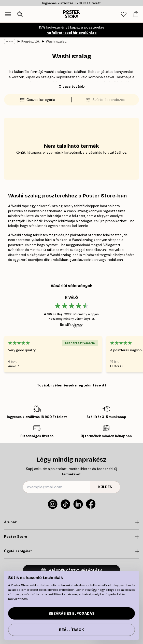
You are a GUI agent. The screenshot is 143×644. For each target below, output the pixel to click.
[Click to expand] (71, 522)
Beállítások (71, 630)
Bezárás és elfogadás (72, 614)
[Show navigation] (8, 14)
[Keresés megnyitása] (20, 14)
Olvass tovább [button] (72, 86)
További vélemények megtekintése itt (72, 385)
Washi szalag (56, 41)
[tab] (124, 14)
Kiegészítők (31, 41)
